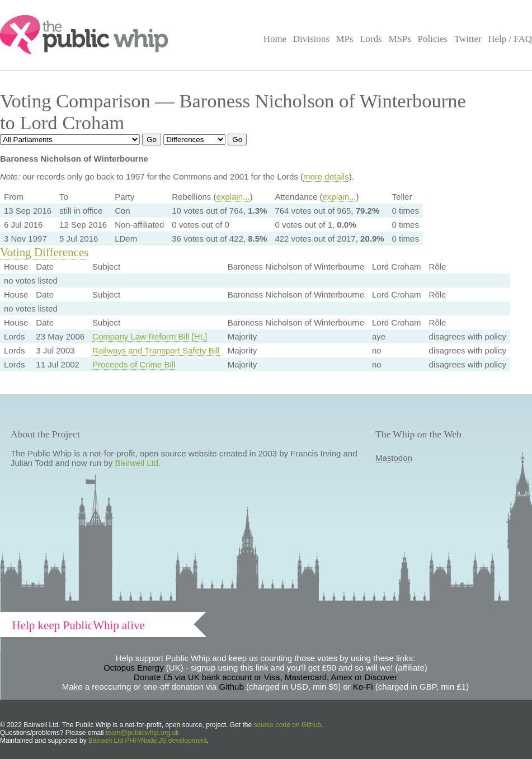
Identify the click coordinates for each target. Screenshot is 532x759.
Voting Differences (44, 252)
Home (275, 39)
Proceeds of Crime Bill (134, 364)
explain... (233, 197)
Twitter (468, 39)
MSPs (400, 39)
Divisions (311, 39)
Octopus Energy (134, 668)
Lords (371, 39)
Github (232, 687)
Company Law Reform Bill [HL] (150, 336)
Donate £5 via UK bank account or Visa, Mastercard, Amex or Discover (265, 677)
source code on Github (288, 725)
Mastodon (394, 458)
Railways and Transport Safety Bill (156, 350)
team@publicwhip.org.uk (143, 733)
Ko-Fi (363, 687)
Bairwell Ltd (137, 463)
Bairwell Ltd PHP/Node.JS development (147, 741)
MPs (344, 39)
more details (326, 176)
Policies (433, 39)
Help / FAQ (510, 39)
